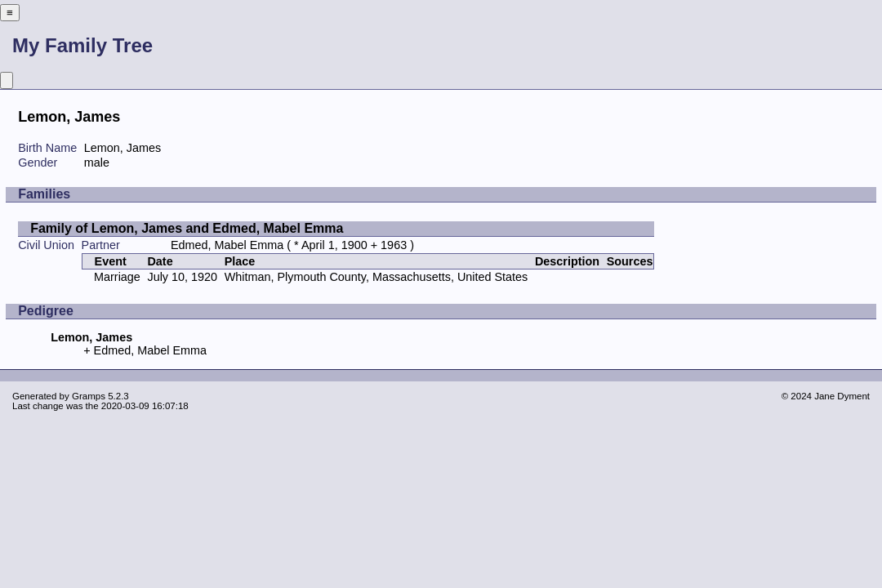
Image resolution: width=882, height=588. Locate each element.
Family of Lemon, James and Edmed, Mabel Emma (187, 228)
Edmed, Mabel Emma (227, 245)
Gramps (89, 396)
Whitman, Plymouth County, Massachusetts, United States (376, 277)
